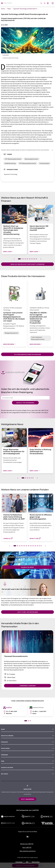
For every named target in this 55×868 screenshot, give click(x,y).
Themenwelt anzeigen (27, 686)
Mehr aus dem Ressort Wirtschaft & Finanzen (27, 264)
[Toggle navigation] (53, 3)
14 (39, 546)
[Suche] (41, 3)
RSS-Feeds (5, 774)
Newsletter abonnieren (25, 403)
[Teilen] (45, 3)
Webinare (4, 755)
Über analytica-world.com (28, 851)
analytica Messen (7, 736)
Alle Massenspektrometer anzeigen (27, 354)
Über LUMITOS (27, 847)
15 (41, 546)
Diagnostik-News (28, 567)
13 (37, 546)
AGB (27, 862)
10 (37, 259)
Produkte (4, 742)
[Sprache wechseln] (48, 3)
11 (34, 546)
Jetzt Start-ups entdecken (28, 612)
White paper (5, 748)
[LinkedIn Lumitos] (27, 837)
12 (36, 546)
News (3, 729)
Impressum (19, 862)
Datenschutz (36, 862)
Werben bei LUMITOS (27, 844)
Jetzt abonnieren (27, 799)
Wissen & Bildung (7, 767)
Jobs (3, 761)
